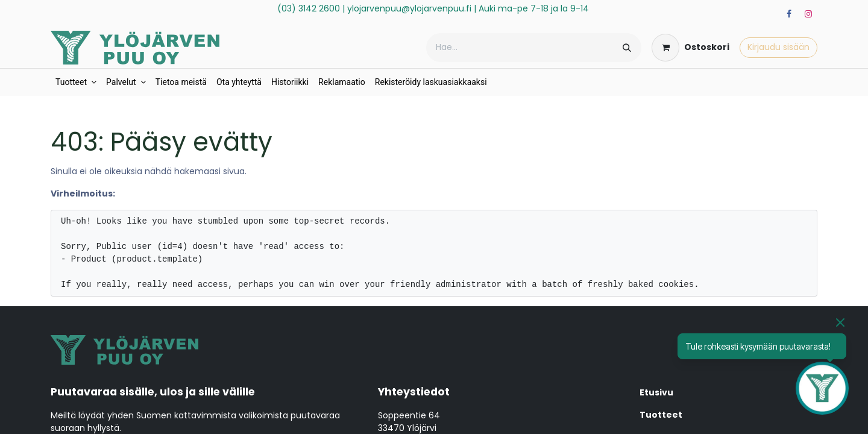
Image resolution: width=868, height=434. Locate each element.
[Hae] (627, 48)
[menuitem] (76, 82)
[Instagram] (808, 14)
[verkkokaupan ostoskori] (690, 48)
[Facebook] (789, 14)
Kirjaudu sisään (778, 47)
